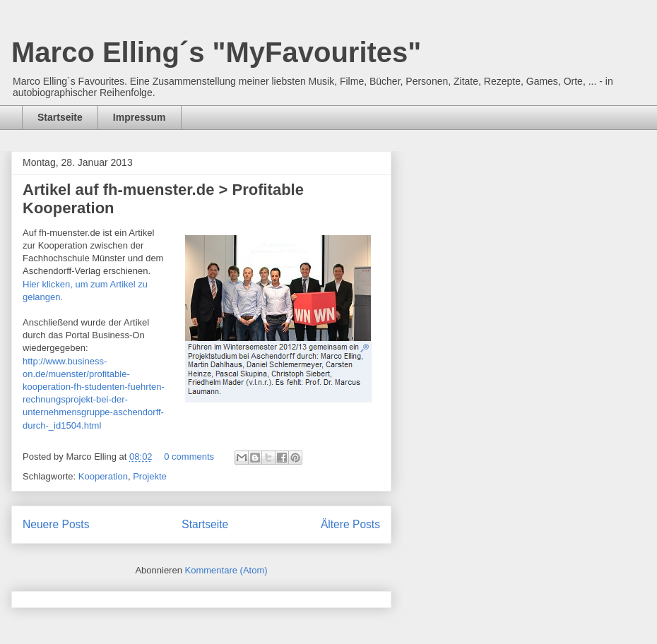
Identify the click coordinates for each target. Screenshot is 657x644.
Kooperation (103, 476)
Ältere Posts (350, 524)
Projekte (150, 476)
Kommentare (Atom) (226, 570)
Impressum (140, 117)
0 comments (189, 457)
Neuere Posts (56, 524)
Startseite (60, 117)
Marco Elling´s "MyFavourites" (216, 52)
